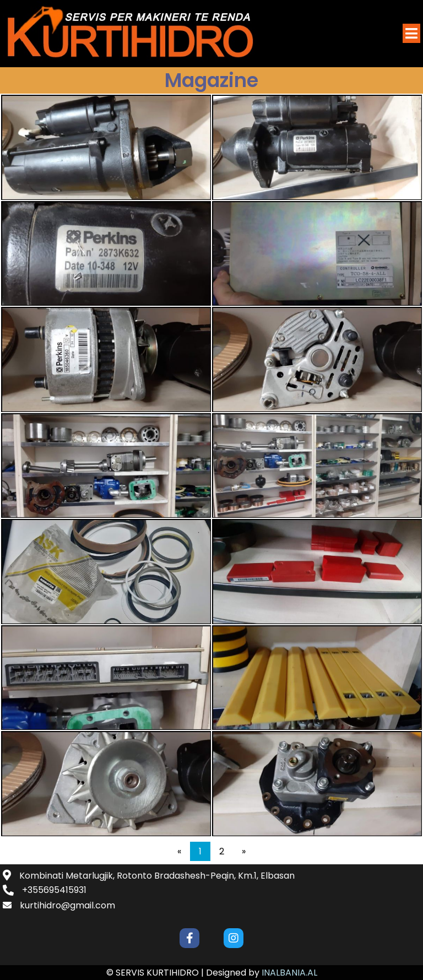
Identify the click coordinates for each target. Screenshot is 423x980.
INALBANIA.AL (289, 973)
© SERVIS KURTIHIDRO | (156, 973)
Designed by (234, 973)
